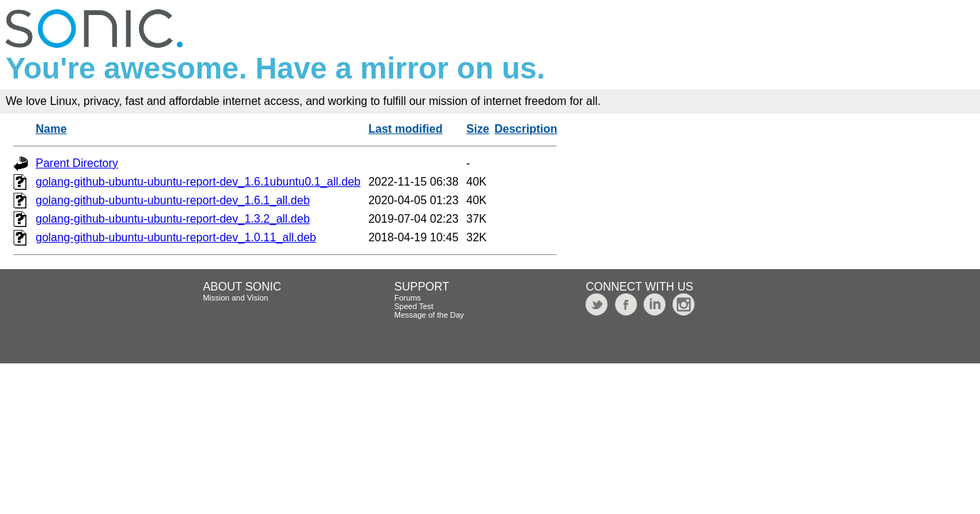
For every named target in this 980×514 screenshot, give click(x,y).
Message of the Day (429, 315)
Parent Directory (77, 163)
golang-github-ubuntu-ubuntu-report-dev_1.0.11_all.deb (176, 237)
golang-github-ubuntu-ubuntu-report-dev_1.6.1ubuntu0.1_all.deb (198, 182)
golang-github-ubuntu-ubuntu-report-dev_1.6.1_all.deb (173, 200)
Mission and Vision (235, 298)
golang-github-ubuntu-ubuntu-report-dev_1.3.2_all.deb (173, 219)
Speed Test (414, 306)
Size (478, 129)
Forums (408, 298)
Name (51, 129)
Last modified (405, 129)
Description (526, 129)
